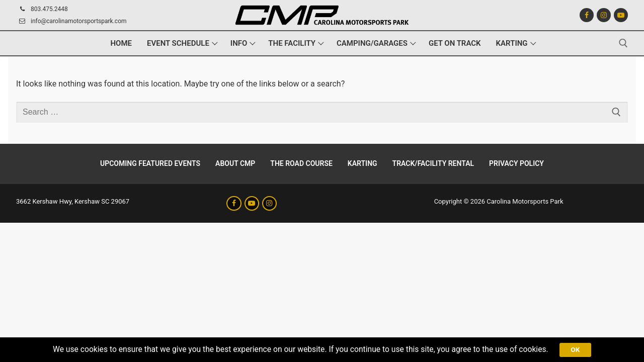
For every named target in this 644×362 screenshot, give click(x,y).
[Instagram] (604, 15)
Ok (581, 349)
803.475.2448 (42, 9)
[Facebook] (587, 15)
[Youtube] (621, 15)
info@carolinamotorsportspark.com (71, 21)
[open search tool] (623, 43)
